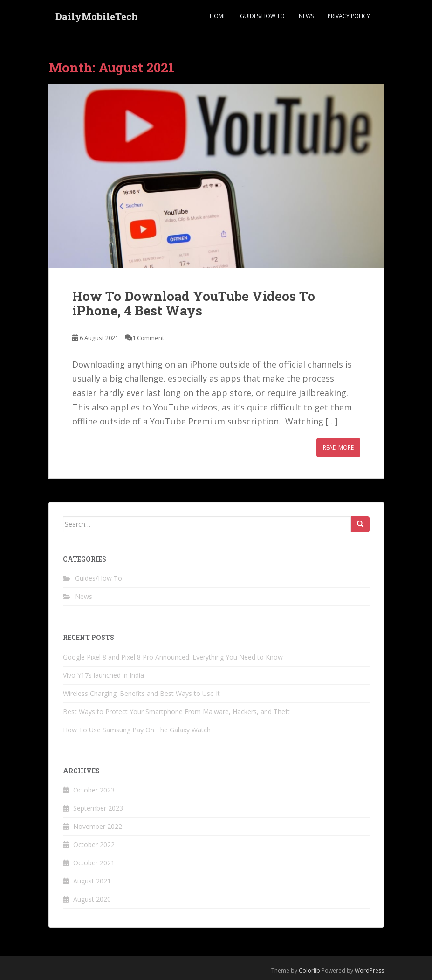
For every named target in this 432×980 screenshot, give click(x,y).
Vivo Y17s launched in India (103, 675)
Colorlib (309, 970)
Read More (338, 448)
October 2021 (94, 863)
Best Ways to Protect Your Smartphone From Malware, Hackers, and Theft (176, 712)
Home (218, 16)
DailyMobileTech (97, 16)
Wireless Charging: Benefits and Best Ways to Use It (141, 693)
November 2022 (98, 826)
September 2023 (98, 808)
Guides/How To (262, 16)
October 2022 (94, 844)
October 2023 (94, 790)
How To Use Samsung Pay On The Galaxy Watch (137, 730)
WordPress (369, 970)
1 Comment (148, 338)
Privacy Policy (349, 16)
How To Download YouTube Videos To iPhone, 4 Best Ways (194, 303)
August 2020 (92, 899)
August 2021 (92, 881)
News (306, 16)
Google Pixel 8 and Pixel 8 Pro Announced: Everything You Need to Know (173, 657)
